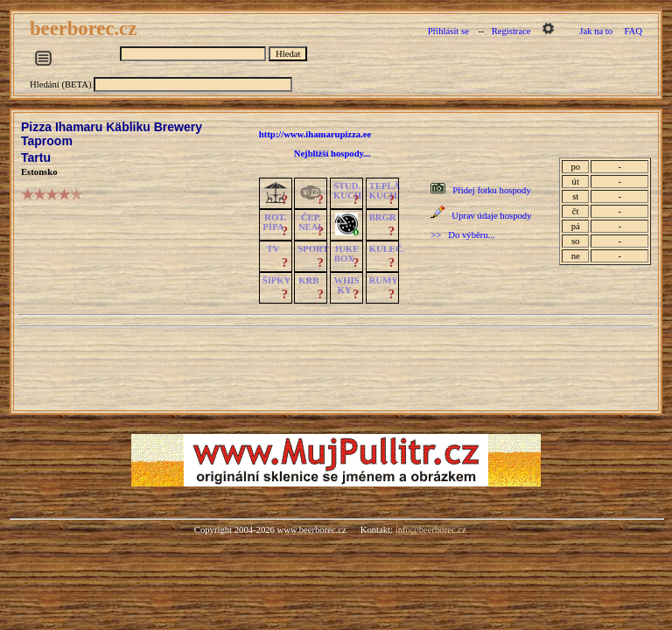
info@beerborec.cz (431, 530)
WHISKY (347, 285)
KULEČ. (387, 249)
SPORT (313, 249)
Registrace (511, 31)
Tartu (36, 157)
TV (273, 249)
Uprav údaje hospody (491, 216)
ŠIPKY (276, 280)
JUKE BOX (346, 254)
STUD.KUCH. (349, 191)
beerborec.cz (86, 28)
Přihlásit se (448, 31)
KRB (308, 280)
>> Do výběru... (462, 235)
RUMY (384, 280)
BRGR (383, 217)
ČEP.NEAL (311, 222)
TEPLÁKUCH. (385, 191)
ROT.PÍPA (274, 222)
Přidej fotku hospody (491, 190)
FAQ (633, 31)
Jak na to (596, 31)
